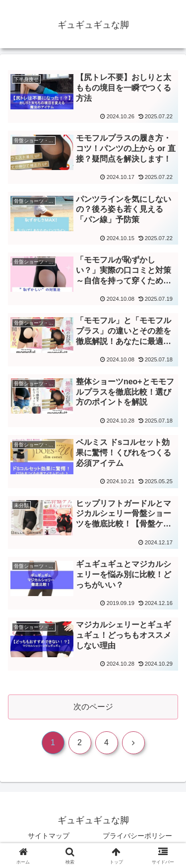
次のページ (93, 707)
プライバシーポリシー (137, 836)
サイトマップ (49, 836)
